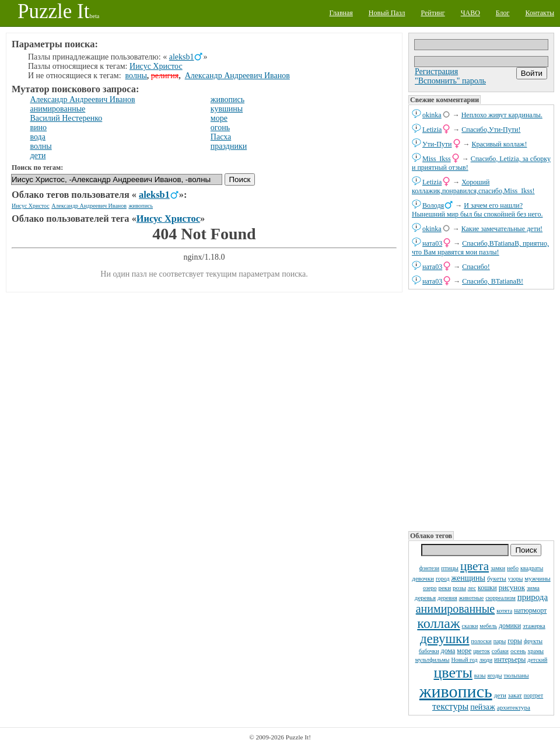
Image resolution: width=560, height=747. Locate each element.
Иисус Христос (156, 66)
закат (515, 695)
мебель (488, 626)
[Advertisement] (481, 409)
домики (510, 626)
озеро (430, 588)
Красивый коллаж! (500, 144)
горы (515, 641)
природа (533, 597)
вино (39, 128)
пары (500, 641)
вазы (480, 676)
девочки (423, 578)
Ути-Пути (437, 144)
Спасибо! (476, 267)
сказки (470, 626)
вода (38, 137)
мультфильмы (433, 660)
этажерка (534, 626)
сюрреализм (500, 598)
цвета (475, 566)
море (464, 651)
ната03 (432, 243)
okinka (432, 115)
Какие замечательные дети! (502, 229)
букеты (497, 578)
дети (500, 695)
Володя (433, 205)
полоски (482, 641)
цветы (453, 673)
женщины (468, 578)
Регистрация (436, 71)
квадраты (532, 568)
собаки (500, 651)
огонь (220, 128)
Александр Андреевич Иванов (237, 76)
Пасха (221, 137)
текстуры (450, 706)
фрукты (533, 641)
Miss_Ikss (437, 159)
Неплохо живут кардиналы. (502, 115)
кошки (487, 588)
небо (513, 568)
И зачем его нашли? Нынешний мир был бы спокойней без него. (477, 210)
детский (537, 660)
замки (498, 568)
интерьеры (510, 659)
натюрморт (530, 610)
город (443, 579)
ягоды (495, 676)
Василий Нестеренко (66, 118)
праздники (229, 146)
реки (444, 588)
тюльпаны (517, 676)
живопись (456, 691)
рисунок (512, 587)
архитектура (514, 707)
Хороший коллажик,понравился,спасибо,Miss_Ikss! (473, 186)
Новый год (464, 660)
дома (448, 651)
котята (504, 611)
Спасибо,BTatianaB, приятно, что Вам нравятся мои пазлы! (480, 248)
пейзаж (483, 707)
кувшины (227, 109)
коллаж (438, 623)
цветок (482, 651)
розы (459, 588)
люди (486, 660)
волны (136, 76)
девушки (445, 639)
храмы (536, 651)
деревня (447, 598)
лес (472, 588)
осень (518, 651)
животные (472, 598)
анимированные (455, 609)
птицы (450, 568)
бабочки (429, 651)
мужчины (537, 578)
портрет (534, 695)
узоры (516, 579)
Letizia (432, 130)
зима (533, 588)
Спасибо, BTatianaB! (493, 281)
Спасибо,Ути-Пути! (491, 130)
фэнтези (429, 568)
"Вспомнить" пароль (450, 81)
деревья (425, 598)
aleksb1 (182, 57)
